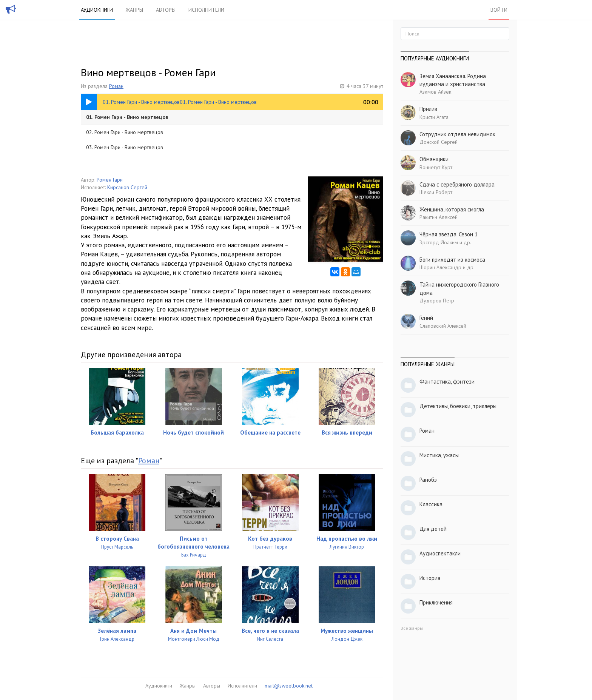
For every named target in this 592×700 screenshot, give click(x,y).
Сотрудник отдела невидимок (457, 134)
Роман (116, 86)
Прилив (428, 109)
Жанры (134, 10)
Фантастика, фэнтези (447, 382)
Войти (499, 10)
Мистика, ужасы (439, 455)
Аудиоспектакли (440, 553)
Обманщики (434, 159)
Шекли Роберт (436, 192)
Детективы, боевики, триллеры (458, 406)
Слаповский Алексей (443, 326)
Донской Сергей (439, 142)
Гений (426, 318)
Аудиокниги (97, 10)
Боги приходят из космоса (452, 260)
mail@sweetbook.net (289, 686)
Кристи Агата (434, 117)
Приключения (436, 602)
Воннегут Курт (436, 167)
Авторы (166, 10)
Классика (431, 504)
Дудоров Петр (437, 301)
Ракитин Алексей (439, 217)
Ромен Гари (110, 180)
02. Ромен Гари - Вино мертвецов (125, 132)
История (430, 578)
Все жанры (412, 628)
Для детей (433, 529)
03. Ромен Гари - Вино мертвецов (125, 147)
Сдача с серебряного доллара (457, 184)
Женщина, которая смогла (452, 209)
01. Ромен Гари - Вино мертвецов (127, 117)
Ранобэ (428, 480)
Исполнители (206, 10)
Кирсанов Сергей (127, 187)
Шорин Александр (440, 267)
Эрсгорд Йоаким (439, 242)
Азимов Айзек (435, 92)
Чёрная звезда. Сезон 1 (449, 234)
